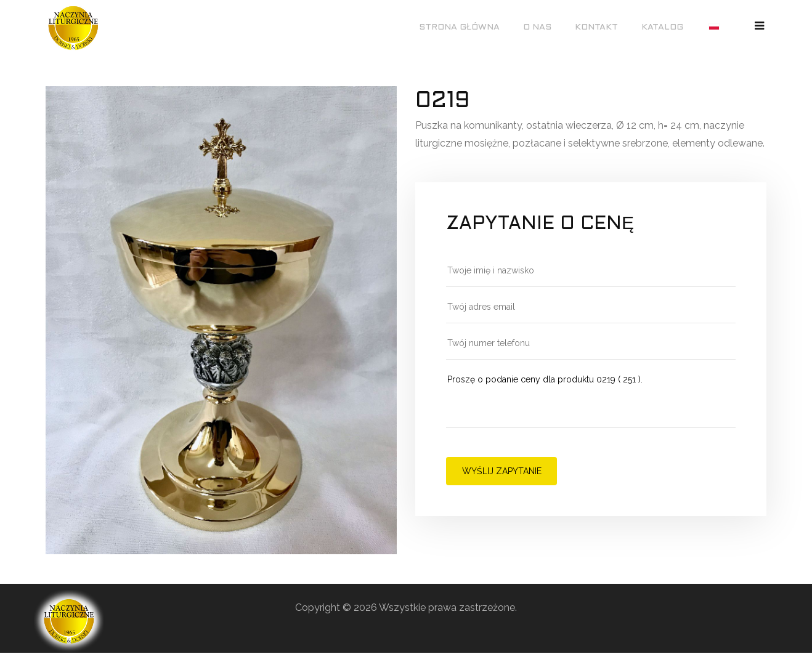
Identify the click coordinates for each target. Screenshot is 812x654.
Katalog (662, 27)
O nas (537, 27)
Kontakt (596, 27)
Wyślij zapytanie (502, 471)
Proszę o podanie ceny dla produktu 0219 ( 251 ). (591, 400)
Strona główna (459, 27)
